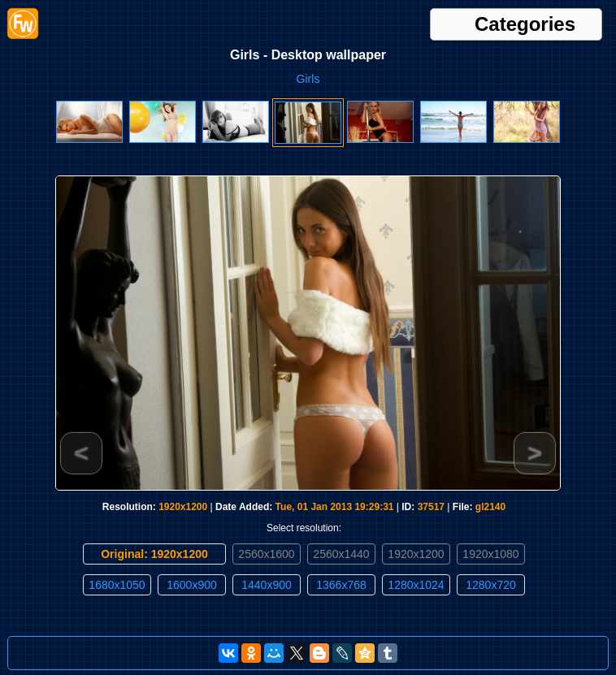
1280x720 (491, 585)
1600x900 (192, 585)
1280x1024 (416, 585)
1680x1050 (117, 585)
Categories (525, 24)
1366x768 (341, 585)
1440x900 (267, 585)
